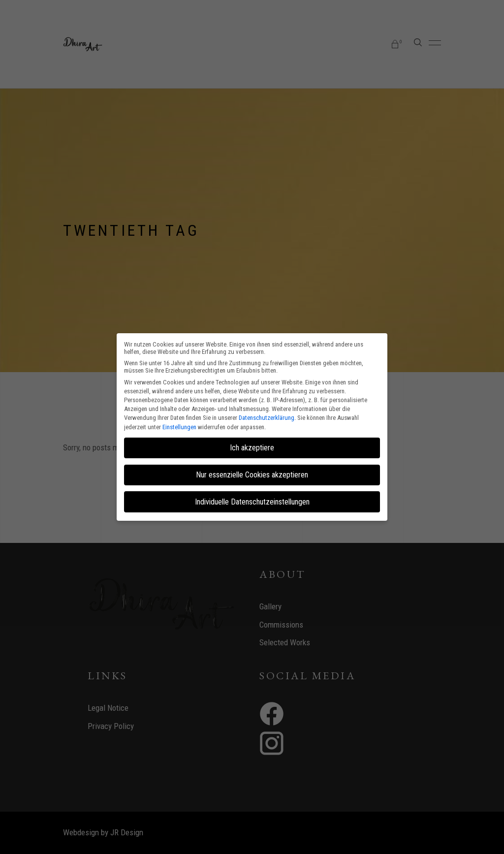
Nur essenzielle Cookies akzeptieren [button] (252, 475)
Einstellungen (179, 427)
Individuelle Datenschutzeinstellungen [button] (252, 502)
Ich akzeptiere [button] (252, 448)
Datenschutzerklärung (267, 418)
